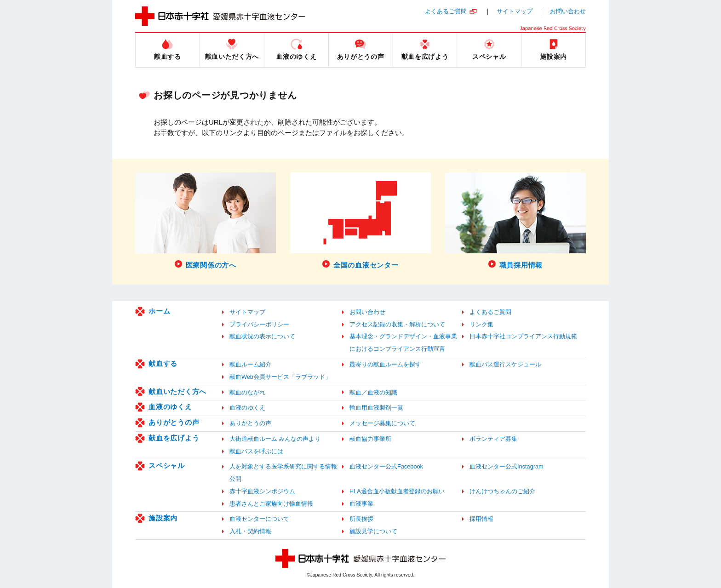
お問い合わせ (568, 11)
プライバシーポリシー (259, 324)
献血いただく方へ (177, 391)
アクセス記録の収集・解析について (397, 324)
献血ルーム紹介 (250, 364)
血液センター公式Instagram (506, 466)
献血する (163, 363)
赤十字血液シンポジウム (262, 491)
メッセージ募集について (382, 423)
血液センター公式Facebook (386, 466)
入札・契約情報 (250, 531)
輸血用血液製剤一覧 (376, 408)
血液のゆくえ (170, 407)
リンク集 (481, 324)
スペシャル (167, 465)
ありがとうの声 (174, 422)
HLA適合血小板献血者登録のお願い (397, 491)
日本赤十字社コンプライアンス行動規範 (523, 336)
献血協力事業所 (370, 439)
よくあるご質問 (446, 11)
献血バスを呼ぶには (256, 451)
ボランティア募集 (493, 439)
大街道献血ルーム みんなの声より (275, 439)
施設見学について (373, 531)
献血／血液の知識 (373, 392)
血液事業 (361, 504)
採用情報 (481, 519)
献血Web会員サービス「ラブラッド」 (280, 377)
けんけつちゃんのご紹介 (502, 491)
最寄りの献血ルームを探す (385, 364)
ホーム (159, 311)
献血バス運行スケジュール (505, 364)
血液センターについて (259, 519)
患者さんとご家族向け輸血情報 (271, 504)
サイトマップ (515, 11)
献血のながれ (247, 392)
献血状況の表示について (262, 336)
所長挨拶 (361, 519)
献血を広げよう (174, 438)
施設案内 (163, 518)
